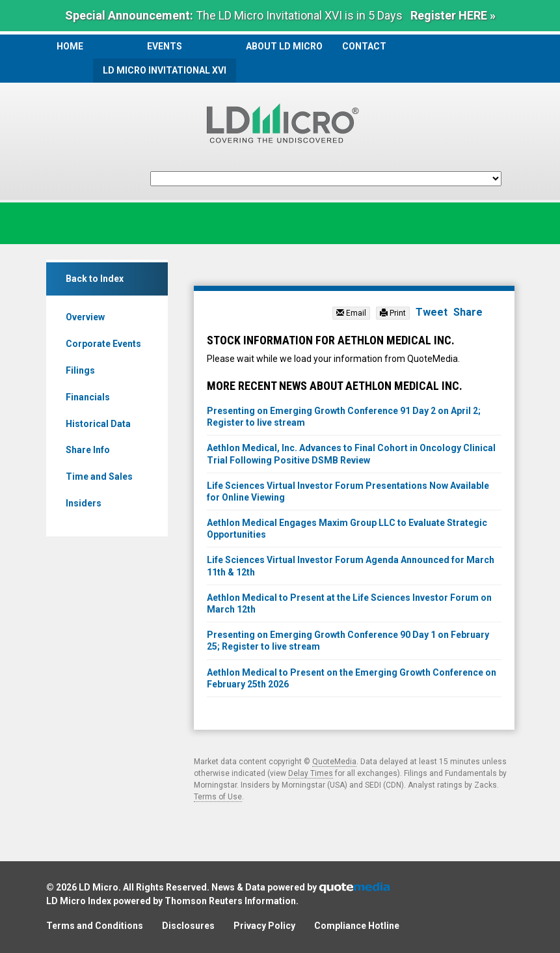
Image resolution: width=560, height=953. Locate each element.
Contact (364, 46)
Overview (85, 317)
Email (351, 313)
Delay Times (311, 773)
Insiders (84, 503)
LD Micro (99, 887)
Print (393, 313)
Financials (88, 397)
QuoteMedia (334, 762)
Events (165, 46)
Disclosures (188, 926)
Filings (80, 370)
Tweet (432, 312)
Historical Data (98, 424)
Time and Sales (99, 476)
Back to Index (95, 279)
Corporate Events (103, 344)
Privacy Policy (264, 926)
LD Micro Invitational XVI (165, 70)
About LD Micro (284, 46)
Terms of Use (218, 797)
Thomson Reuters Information (230, 901)
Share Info (88, 450)
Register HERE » (453, 15)
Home (70, 46)
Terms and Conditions (95, 926)
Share (468, 312)
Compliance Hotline (357, 926)
